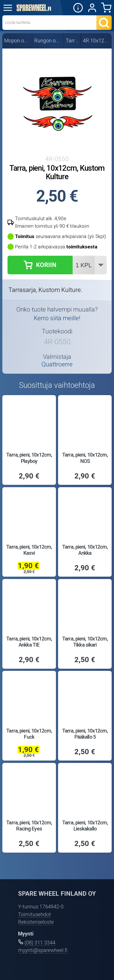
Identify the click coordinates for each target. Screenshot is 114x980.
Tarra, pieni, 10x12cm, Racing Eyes (29, 826)
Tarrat (72, 41)
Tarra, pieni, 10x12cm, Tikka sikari (85, 642)
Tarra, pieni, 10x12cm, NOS (85, 458)
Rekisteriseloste (36, 922)
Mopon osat (17, 41)
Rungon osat (48, 41)
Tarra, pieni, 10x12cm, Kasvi (29, 550)
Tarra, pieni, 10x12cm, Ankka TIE (29, 642)
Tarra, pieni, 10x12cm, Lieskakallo (85, 826)
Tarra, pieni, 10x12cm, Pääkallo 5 (85, 734)
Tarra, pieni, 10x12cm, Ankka (85, 550)
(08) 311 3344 (40, 943)
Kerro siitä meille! (57, 318)
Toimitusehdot (35, 914)
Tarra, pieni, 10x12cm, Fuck (29, 734)
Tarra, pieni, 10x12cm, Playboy (29, 458)
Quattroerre (57, 364)
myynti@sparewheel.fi (43, 950)
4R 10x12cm (96, 41)
